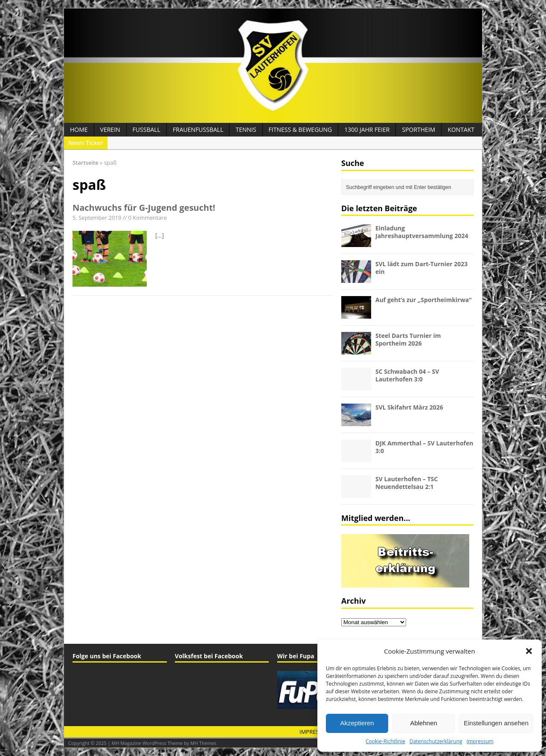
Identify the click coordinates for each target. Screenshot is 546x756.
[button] (529, 651)
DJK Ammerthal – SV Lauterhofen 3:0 (424, 447)
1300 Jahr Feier (367, 129)
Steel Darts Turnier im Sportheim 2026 (408, 339)
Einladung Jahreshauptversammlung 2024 (422, 232)
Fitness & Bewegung (301, 129)
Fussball (147, 129)
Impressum (480, 741)
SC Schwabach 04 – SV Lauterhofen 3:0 (407, 375)
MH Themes (203, 743)
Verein (110, 129)
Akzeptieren (357, 723)
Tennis (246, 129)
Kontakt (461, 129)
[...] (160, 235)
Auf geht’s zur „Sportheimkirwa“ (423, 300)
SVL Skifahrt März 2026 (409, 407)
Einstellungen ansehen (496, 723)
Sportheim (418, 129)
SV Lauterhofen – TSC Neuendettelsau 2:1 (407, 483)
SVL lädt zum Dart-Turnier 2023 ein (421, 268)
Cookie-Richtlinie (385, 741)
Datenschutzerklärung (436, 741)
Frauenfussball (198, 129)
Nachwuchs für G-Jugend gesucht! (144, 208)
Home (79, 129)
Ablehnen (423, 723)
